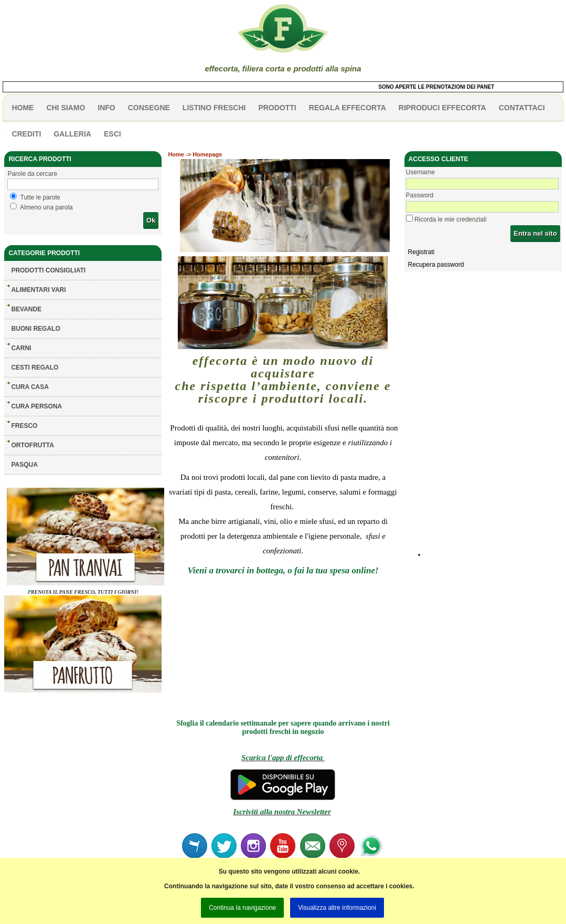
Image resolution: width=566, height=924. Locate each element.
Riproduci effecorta (442, 108)
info (106, 108)
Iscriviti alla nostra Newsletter (282, 812)
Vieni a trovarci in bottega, (236, 570)
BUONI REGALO (35, 329)
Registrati (421, 252)
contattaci (522, 108)
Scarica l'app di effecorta (283, 758)
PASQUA (24, 465)
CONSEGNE (149, 108)
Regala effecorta (348, 108)
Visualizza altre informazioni (337, 908)
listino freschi (214, 108)
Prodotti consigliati (48, 270)
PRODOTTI (277, 108)
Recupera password (436, 265)
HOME (23, 108)
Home (176, 154)
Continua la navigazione (242, 908)
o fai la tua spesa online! (333, 570)
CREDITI (26, 134)
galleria (72, 134)
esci (113, 134)
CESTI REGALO (35, 367)
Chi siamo (66, 108)
